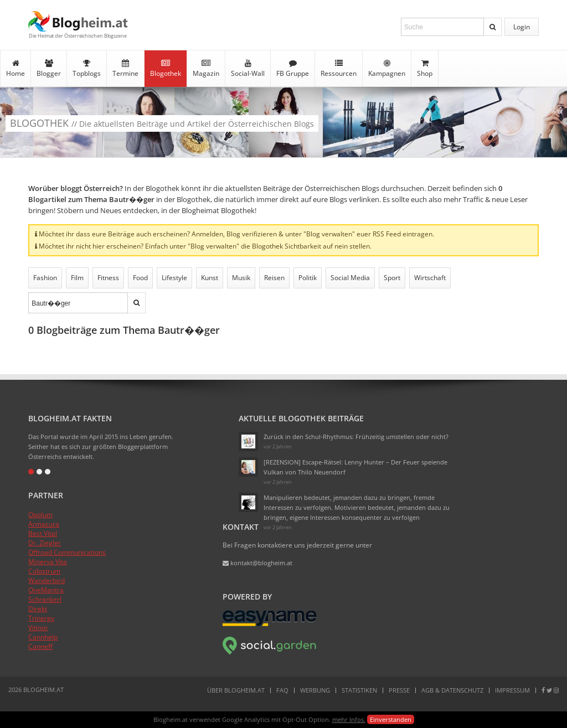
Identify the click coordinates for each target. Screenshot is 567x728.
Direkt (38, 609)
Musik (241, 278)
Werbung (315, 690)
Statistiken (359, 690)
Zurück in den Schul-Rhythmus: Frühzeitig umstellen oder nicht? (356, 437)
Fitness (108, 278)
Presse (399, 690)
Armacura (44, 524)
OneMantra (46, 590)
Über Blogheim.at (236, 690)
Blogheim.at (78, 21)
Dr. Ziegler (45, 543)
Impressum (512, 690)
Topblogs (87, 69)
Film (77, 278)
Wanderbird (47, 580)
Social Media (350, 278)
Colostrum (44, 571)
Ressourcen (339, 69)
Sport (392, 278)
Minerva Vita (48, 562)
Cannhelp (43, 637)
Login (522, 27)
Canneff (40, 646)
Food (140, 278)
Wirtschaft (430, 278)
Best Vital (43, 533)
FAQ (282, 690)
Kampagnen (387, 69)
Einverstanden (391, 719)
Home (16, 69)
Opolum (40, 515)
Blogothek (166, 69)
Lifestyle (174, 278)
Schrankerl (45, 599)
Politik (308, 278)
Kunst (210, 278)
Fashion (45, 278)
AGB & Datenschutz (452, 690)
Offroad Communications (67, 552)
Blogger (49, 69)
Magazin (206, 69)
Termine (125, 69)
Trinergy (41, 618)
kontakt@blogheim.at (257, 563)
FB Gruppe (293, 69)
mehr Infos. (349, 719)
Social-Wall (248, 69)
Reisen (274, 278)
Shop (425, 69)
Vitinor (38, 628)
